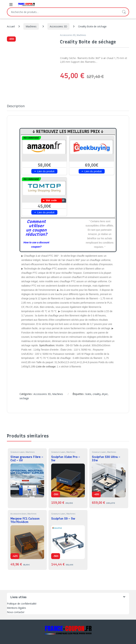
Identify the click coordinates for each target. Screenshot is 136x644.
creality (97, 394)
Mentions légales (16, 608)
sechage (24, 398)
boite (88, 394)
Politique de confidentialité (22, 604)
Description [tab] (16, 106)
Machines (31, 26)
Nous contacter (16, 612)
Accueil (11, 26)
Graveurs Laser (18, 452)
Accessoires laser (19, 514)
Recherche (124, 12)
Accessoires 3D (58, 26)
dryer (105, 394)
